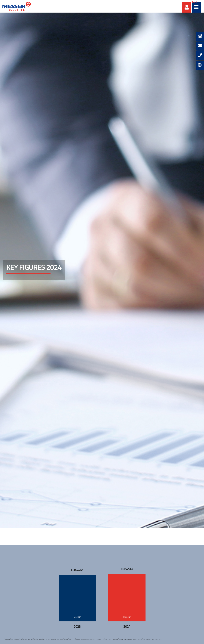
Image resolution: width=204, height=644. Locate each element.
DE (199, 2)
